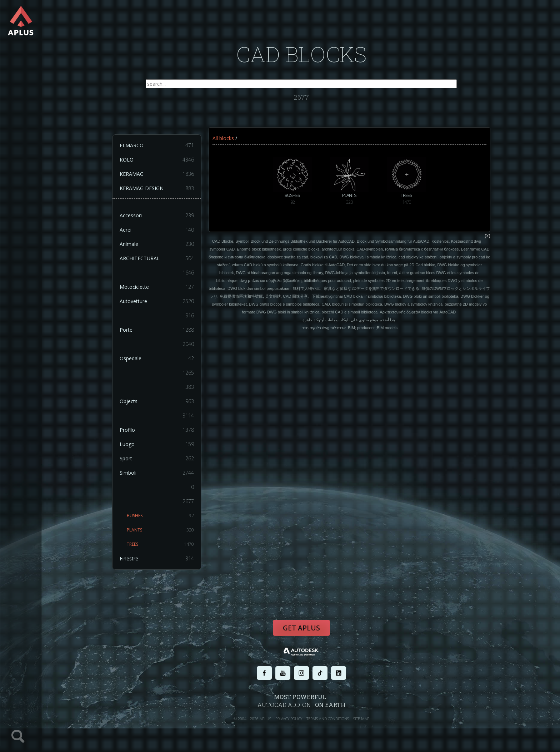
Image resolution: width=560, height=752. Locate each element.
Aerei (157, 230)
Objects (157, 402)
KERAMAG (157, 174)
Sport (157, 459)
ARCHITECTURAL (157, 259)
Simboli (157, 473)
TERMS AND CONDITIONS (328, 719)
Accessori (157, 216)
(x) (487, 236)
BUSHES (161, 516)
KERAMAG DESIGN (157, 189)
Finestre (157, 559)
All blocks (223, 138)
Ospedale (157, 359)
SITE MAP (361, 719)
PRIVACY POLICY (289, 719)
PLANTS (161, 530)
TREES (161, 545)
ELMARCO (157, 146)
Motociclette (157, 287)
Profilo (157, 430)
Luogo (157, 445)
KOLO (157, 160)
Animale (157, 244)
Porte (157, 330)
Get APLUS (301, 628)
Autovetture (157, 302)
